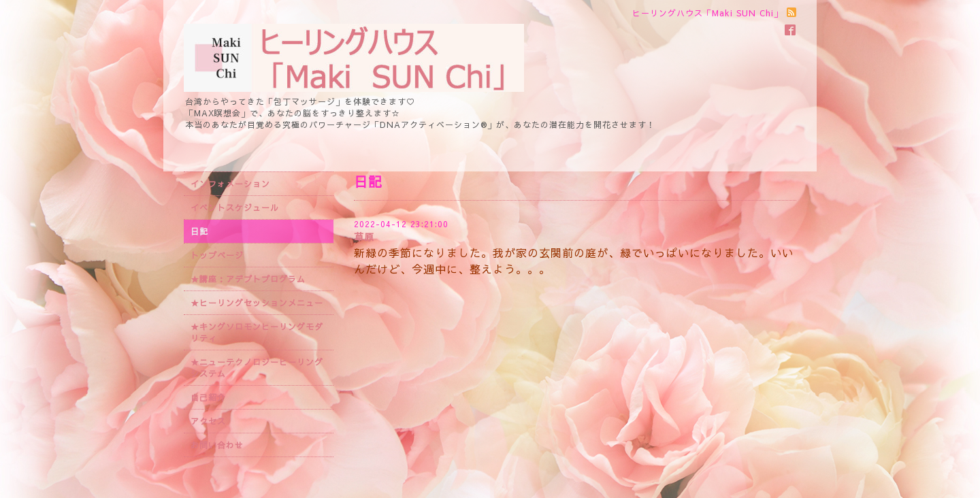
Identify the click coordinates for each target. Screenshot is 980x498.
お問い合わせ (217, 445)
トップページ (217, 255)
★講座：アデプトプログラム (248, 279)
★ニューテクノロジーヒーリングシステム (257, 368)
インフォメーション (230, 184)
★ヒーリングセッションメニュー (257, 303)
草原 (364, 237)
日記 (199, 231)
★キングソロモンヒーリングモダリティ (257, 332)
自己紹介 (208, 397)
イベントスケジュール (235, 207)
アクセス (208, 421)
